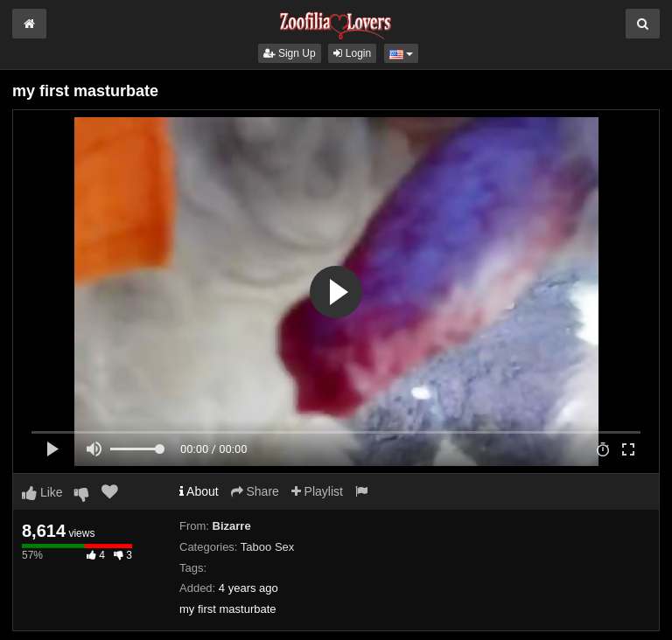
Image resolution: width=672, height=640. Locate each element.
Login (352, 53)
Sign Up (290, 53)
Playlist (317, 491)
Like (42, 492)
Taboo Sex (267, 547)
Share (255, 491)
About (199, 491)
